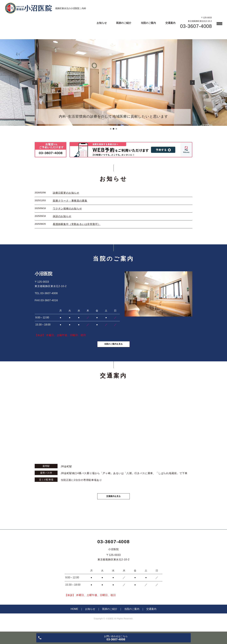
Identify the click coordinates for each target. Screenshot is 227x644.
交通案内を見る (113, 501)
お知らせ (102, 23)
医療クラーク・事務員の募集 (70, 201)
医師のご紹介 (124, 23)
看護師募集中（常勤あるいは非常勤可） (77, 224)
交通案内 (170, 23)
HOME (74, 614)
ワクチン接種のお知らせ (67, 209)
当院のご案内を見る (113, 347)
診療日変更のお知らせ (66, 193)
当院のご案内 (148, 23)
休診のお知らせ (62, 216)
